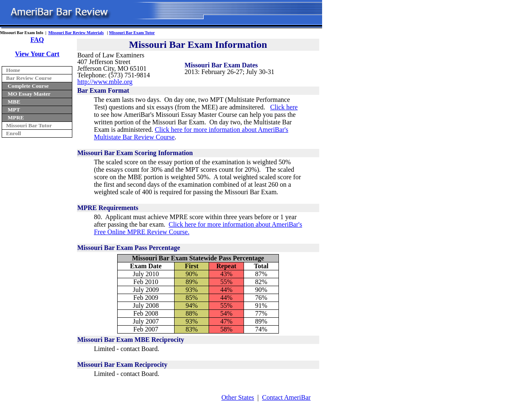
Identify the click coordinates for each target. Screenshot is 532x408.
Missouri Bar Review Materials (76, 33)
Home (13, 70)
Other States (238, 397)
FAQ (37, 40)
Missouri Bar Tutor (29, 125)
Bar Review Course (29, 78)
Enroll (13, 133)
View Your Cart (37, 54)
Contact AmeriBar (287, 397)
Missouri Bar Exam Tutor (132, 33)
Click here (284, 107)
